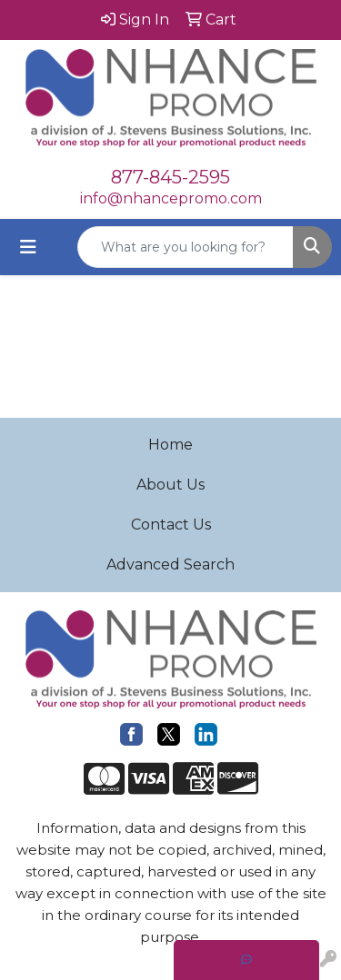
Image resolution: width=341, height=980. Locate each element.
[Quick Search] (186, 247)
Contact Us (171, 525)
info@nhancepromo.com (171, 198)
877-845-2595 (170, 177)
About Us (170, 485)
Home (170, 445)
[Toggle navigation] (28, 247)
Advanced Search (170, 564)
